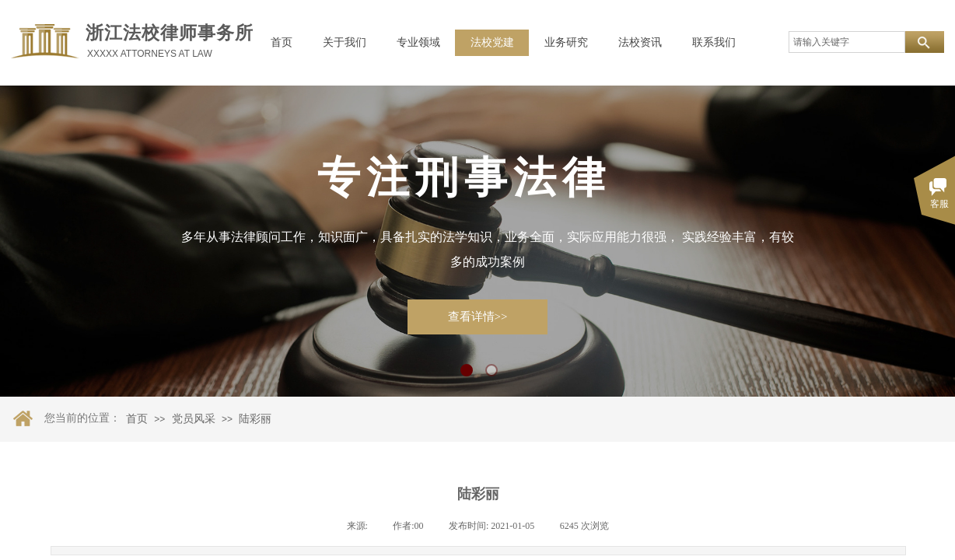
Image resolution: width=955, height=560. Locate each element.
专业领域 (418, 42)
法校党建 (492, 42)
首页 (282, 42)
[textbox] (847, 42)
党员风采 (194, 419)
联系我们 (714, 42)
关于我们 (345, 42)
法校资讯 (640, 42)
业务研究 (566, 42)
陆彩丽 (255, 419)
